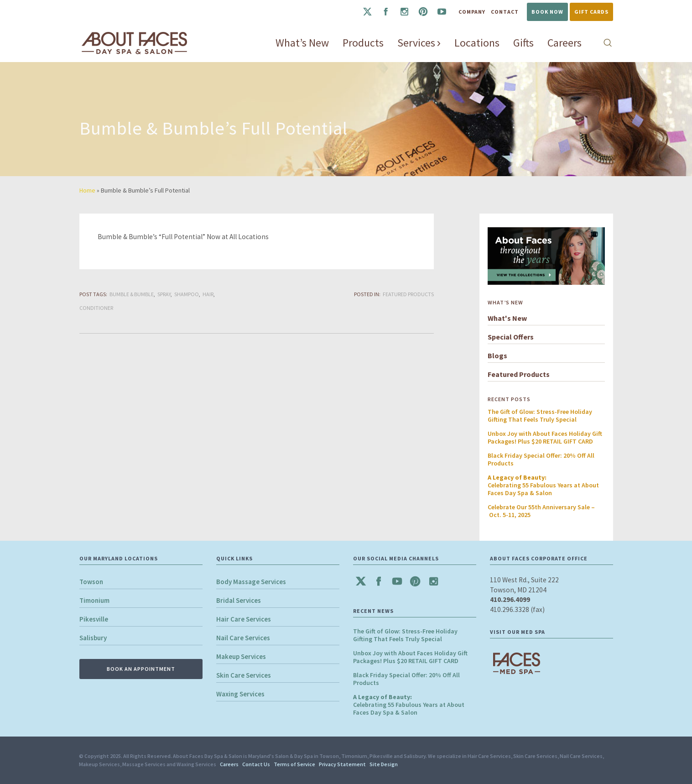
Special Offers (511, 337)
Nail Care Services (243, 638)
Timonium (94, 600)
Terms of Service (294, 764)
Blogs (497, 355)
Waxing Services (240, 694)
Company (472, 12)
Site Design (384, 764)
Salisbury (93, 638)
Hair (208, 294)
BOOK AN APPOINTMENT (141, 669)
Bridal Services (239, 600)
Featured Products (408, 294)
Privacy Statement (342, 764)
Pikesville (94, 619)
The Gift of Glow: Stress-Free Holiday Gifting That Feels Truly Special (540, 416)
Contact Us (256, 764)
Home (87, 190)
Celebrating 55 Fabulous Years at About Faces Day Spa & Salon (543, 485)
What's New (507, 318)
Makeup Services (241, 656)
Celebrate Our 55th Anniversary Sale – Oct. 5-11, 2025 (541, 511)
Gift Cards (591, 12)
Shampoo (187, 294)
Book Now (547, 12)
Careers (229, 764)
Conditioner (96, 308)
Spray (164, 294)
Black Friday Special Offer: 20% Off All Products (541, 459)
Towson (91, 582)
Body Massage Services (251, 582)
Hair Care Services (244, 619)
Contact (505, 12)
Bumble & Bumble (132, 294)
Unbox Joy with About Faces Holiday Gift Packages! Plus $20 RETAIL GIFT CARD (545, 437)
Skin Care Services (244, 675)
